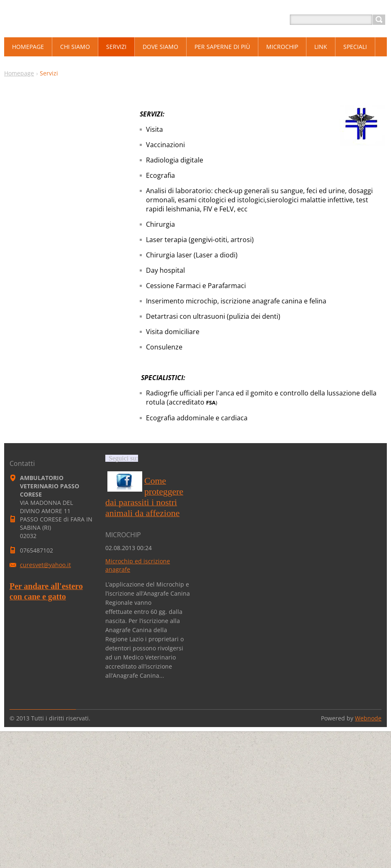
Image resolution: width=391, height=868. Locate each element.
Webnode (368, 718)
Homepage (19, 73)
